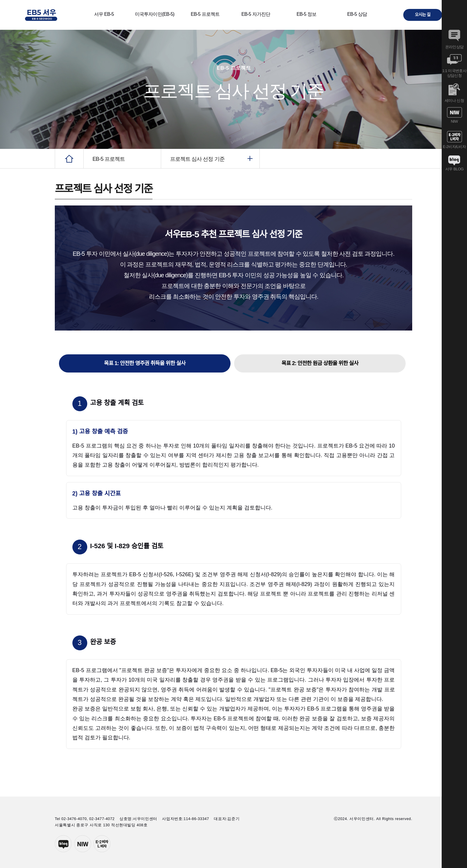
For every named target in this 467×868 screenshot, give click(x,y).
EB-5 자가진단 (256, 14)
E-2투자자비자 (102, 844)
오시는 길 (423, 15)
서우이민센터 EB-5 (41, 15)
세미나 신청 (454, 93)
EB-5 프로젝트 (205, 14)
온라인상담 (454, 39)
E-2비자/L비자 (454, 140)
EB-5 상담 (357, 14)
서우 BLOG (454, 163)
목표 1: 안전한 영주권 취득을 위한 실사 (145, 363)
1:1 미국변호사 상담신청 (454, 66)
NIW (454, 115)
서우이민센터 (83, 844)
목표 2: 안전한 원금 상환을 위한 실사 (320, 363)
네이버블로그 (63, 844)
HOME (69, 159)
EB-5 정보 (306, 14)
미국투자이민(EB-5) (155, 14)
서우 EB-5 (104, 14)
